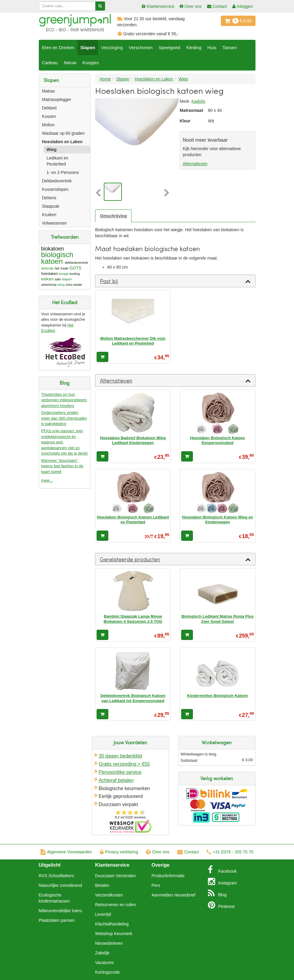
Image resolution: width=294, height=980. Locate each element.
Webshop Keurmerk (114, 934)
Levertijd (103, 914)
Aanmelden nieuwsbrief (174, 895)
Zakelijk (102, 953)
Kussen (49, 116)
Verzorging (112, 47)
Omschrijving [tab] (113, 216)
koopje (64, 274)
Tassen (230, 47)
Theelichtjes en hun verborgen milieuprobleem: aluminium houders (64, 400)
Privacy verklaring (119, 852)
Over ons (158, 852)
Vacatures (104, 963)
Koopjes (91, 63)
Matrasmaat (189, 110)
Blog (217, 893)
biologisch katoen (57, 258)
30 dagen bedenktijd (120, 756)
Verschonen (141, 47)
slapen (67, 279)
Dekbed (49, 108)
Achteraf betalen (116, 780)
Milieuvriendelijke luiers (60, 911)
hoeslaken (50, 274)
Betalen (102, 885)
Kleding (194, 47)
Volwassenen (55, 223)
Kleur (185, 121)
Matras (49, 91)
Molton (48, 125)
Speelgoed (169, 47)
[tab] (175, 281)
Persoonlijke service (120, 772)
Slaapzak (51, 206)
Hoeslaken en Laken (62, 142)
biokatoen (53, 249)
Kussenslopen (55, 189)
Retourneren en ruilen (115, 905)
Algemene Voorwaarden (66, 852)
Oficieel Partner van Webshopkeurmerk (130, 826)
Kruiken (49, 215)
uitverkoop (49, 285)
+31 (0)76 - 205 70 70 (230, 852)
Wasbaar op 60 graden (63, 133)
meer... (47, 480)
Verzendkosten (109, 895)
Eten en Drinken (58, 47)
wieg (61, 284)
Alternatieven (195, 164)
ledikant (47, 279)
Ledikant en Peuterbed (57, 161)
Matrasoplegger (57, 99)
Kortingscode (107, 972)
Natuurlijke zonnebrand (60, 885)
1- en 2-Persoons (63, 172)
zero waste (74, 285)
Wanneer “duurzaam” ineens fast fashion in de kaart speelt (62, 466)
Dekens (49, 198)
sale (57, 279)
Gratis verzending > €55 (124, 764)
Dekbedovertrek (57, 181)
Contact (188, 852)
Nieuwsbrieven (109, 943)
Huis (212, 47)
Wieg (52, 150)
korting (75, 274)
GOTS (75, 268)
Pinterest (221, 905)
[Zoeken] (100, 6)
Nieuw (70, 63)
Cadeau (50, 63)
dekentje (48, 268)
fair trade (62, 268)
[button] (99, 193)
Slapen (88, 47)
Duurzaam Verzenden (115, 876)
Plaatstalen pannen (57, 920)
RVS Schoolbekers (56, 876)
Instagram (222, 881)
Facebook (222, 870)
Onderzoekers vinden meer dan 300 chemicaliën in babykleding (64, 418)
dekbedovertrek (76, 263)
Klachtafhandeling (112, 924)
